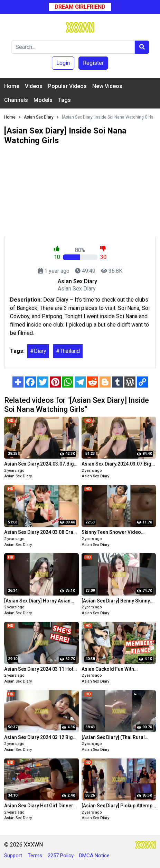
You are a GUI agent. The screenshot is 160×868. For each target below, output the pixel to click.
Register (93, 63)
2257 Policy (61, 856)
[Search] (73, 47)
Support (13, 856)
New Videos (107, 86)
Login (63, 63)
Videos (34, 86)
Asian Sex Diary (18, 476)
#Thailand (68, 351)
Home (12, 86)
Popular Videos (67, 86)
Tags (64, 100)
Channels (16, 100)
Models (43, 100)
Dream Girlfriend (80, 7)
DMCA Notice (94, 856)
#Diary (38, 351)
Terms (35, 856)
